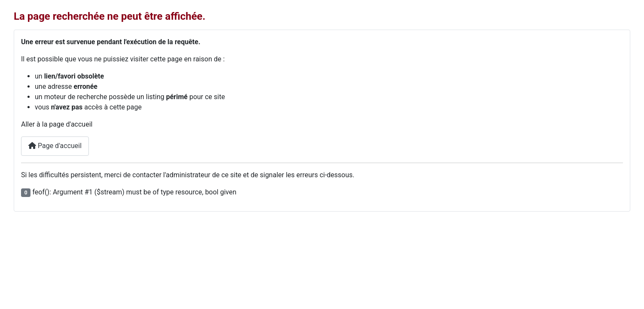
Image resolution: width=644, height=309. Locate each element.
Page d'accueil (55, 146)
